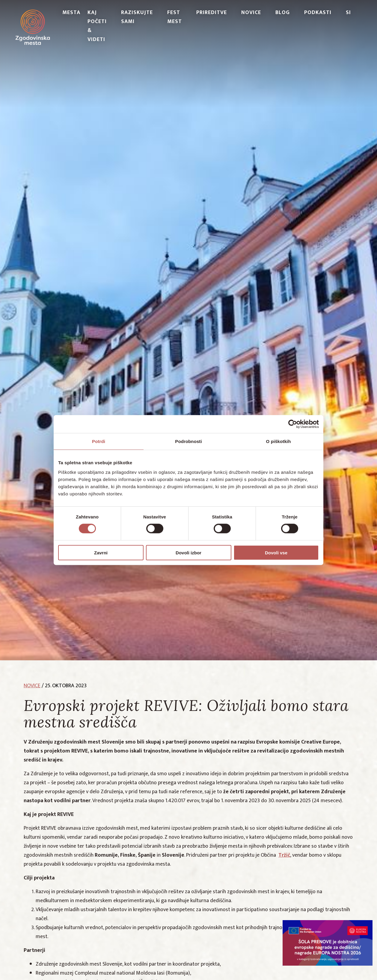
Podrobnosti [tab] (188, 441)
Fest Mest (175, 17)
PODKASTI (318, 13)
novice (32, 686)
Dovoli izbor (188, 552)
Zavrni (101, 552)
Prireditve (212, 13)
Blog (283, 13)
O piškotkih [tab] (279, 441)
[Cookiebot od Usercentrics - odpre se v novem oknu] (293, 424)
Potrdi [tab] (99, 441)
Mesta (71, 13)
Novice (251, 13)
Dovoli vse (276, 552)
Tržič (284, 855)
